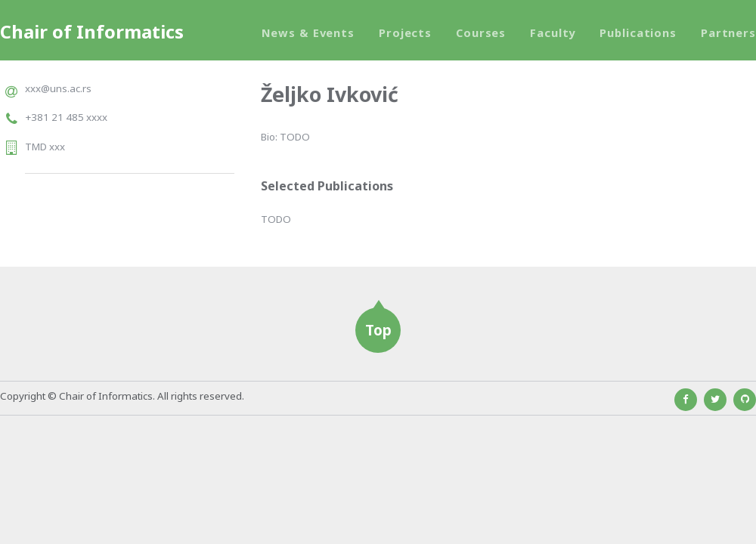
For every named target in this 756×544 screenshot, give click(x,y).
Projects (405, 32)
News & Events (308, 32)
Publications (638, 32)
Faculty (553, 32)
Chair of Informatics (92, 31)
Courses (481, 32)
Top (378, 330)
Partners (728, 32)
